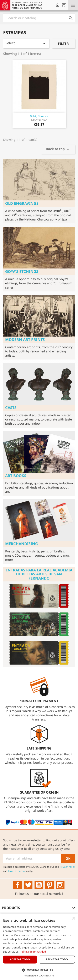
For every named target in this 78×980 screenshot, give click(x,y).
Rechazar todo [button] (57, 959)
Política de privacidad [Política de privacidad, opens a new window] (33, 952)
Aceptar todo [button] (20, 959)
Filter (63, 44)
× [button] (73, 918)
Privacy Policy (67, 867)
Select (26, 43)
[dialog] (39, 947)
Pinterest (50, 885)
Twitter (28, 885)
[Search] (39, 18)
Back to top (58, 149)
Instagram (60, 885)
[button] (39, 970)
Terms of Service (17, 871)
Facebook (17, 885)
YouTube (39, 885)
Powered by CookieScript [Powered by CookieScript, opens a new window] (39, 976)
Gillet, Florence (39, 116)
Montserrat (39, 120)
